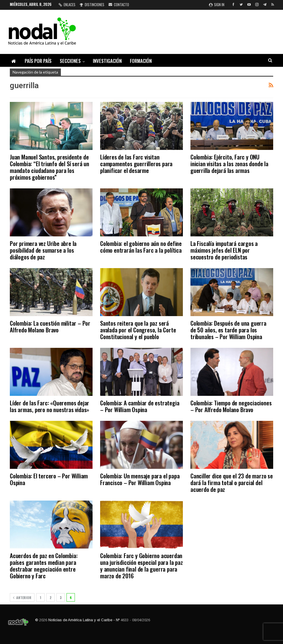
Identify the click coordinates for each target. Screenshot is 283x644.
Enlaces (67, 4)
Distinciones (92, 4)
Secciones (70, 61)
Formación (141, 61)
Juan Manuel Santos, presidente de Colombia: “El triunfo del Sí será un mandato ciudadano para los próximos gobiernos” (50, 167)
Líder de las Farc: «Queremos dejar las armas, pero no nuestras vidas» (50, 406)
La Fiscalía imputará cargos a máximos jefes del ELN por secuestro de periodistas (224, 250)
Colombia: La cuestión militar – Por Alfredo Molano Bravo (50, 326)
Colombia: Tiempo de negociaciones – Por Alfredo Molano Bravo (231, 406)
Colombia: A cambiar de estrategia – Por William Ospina (140, 406)
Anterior (22, 598)
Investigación (107, 61)
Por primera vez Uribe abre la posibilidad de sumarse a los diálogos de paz (43, 250)
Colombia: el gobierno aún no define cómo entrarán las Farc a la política (141, 247)
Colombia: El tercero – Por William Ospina (49, 479)
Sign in (217, 4)
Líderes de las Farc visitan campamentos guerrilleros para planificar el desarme (136, 164)
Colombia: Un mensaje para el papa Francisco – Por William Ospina (140, 479)
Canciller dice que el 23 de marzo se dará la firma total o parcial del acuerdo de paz (232, 482)
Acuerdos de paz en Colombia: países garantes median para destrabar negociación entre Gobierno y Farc (44, 566)
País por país (38, 61)
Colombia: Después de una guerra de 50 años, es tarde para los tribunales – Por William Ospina (228, 330)
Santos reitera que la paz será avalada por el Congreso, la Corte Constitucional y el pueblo (138, 330)
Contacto (119, 4)
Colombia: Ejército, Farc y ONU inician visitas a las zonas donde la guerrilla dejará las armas (229, 164)
